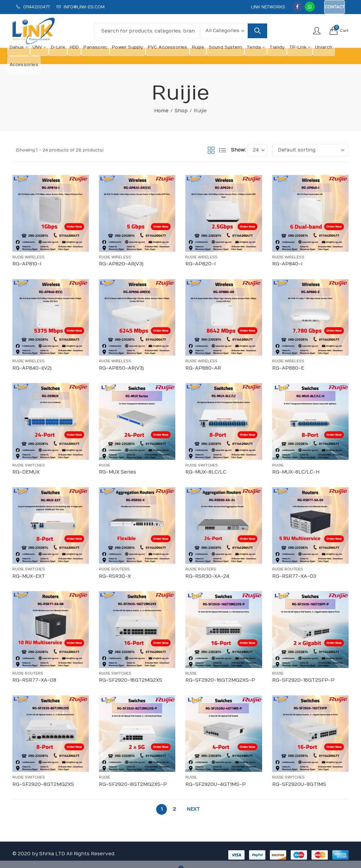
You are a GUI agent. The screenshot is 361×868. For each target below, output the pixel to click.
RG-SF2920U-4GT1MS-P (216, 784)
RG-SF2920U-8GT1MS (299, 784)
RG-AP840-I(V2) (32, 368)
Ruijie (105, 465)
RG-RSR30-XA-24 (207, 576)
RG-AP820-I (200, 264)
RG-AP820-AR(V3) (121, 264)
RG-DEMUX (26, 472)
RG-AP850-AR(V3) (121, 368)
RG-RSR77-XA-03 (294, 576)
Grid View (211, 150)
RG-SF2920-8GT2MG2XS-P (133, 784)
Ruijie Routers (114, 569)
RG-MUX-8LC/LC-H (296, 472)
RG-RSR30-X (115, 576)
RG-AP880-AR (203, 368)
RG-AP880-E (288, 368)
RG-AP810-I (27, 264)
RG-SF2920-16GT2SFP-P (303, 680)
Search (257, 31)
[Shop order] (311, 150)
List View (223, 150)
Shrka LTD (52, 854)
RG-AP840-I (287, 264)
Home (161, 111)
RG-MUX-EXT (29, 576)
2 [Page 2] (174, 809)
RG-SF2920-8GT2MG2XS (43, 784)
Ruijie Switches (29, 465)
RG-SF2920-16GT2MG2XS (131, 680)
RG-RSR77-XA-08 (34, 680)
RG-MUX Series (117, 472)
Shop (181, 111)
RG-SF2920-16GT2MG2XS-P (220, 680)
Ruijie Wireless (28, 257)
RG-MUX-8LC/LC (206, 472)
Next (193, 809)
